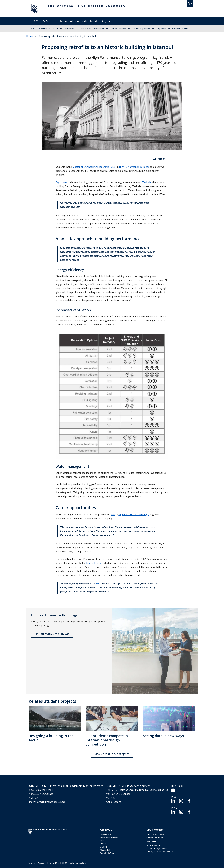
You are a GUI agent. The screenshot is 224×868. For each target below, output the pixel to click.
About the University (109, 837)
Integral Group (94, 563)
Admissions (99, 29)
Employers (161, 29)
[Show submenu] (61, 29)
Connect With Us (180, 29)
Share (159, 159)
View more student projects (112, 754)
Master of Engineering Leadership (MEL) (94, 167)
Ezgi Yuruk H (62, 182)
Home (33, 29)
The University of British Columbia (34, 9)
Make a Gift (105, 850)
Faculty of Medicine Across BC (160, 852)
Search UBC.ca (107, 853)
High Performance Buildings (134, 167)
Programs (69, 29)
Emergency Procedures (37, 863)
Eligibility (84, 29)
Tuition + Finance (118, 29)
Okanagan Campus (155, 837)
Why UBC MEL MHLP (49, 29)
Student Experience (141, 29)
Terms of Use (54, 863)
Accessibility (81, 863)
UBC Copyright (68, 863)
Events (103, 844)
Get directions (114, 802)
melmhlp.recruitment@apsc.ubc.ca (47, 802)
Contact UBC (106, 834)
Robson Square (153, 845)
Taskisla (147, 182)
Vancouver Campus (155, 834)
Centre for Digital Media (157, 849)
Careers (104, 847)
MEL (113, 514)
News (102, 841)
